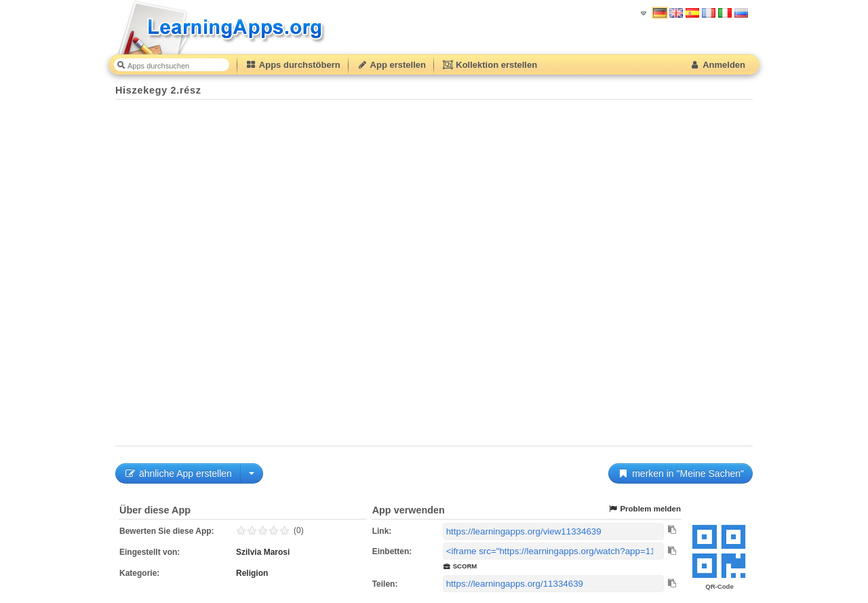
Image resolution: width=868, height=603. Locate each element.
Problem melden (644, 509)
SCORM (460, 566)
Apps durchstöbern (293, 65)
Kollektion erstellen (490, 65)
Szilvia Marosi (263, 552)
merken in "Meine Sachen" (680, 473)
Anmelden (717, 65)
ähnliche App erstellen (178, 473)
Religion (252, 573)
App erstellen (391, 65)
